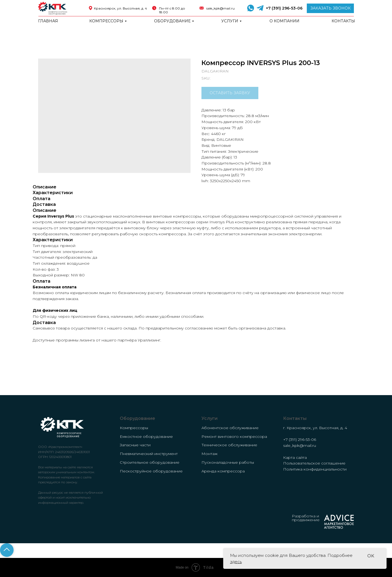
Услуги (230, 21)
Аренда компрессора (223, 471)
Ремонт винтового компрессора (234, 436)
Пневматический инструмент (149, 454)
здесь (236, 562)
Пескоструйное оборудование (151, 471)
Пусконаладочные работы (228, 462)
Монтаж (209, 454)
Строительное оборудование (150, 462)
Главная (48, 21)
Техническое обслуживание (229, 445)
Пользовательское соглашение (314, 463)
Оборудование (172, 21)
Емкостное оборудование (146, 436)
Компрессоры (106, 21)
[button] (330, 8)
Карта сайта (295, 457)
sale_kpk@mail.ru (220, 8)
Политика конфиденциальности (315, 469)
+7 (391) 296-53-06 (284, 8)
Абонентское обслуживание (230, 428)
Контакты (343, 21)
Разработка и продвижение (306, 518)
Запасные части (135, 445)
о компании (284, 21)
